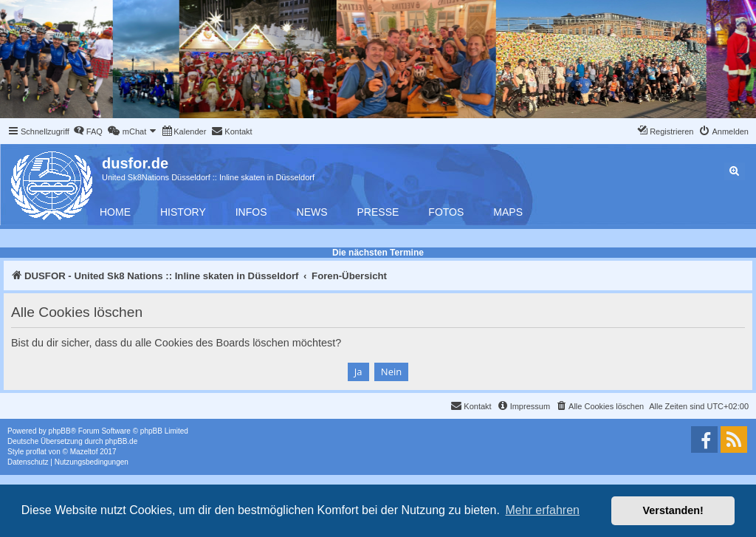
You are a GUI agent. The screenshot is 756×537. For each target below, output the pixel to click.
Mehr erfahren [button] (542, 510)
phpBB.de (121, 441)
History (183, 212)
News (312, 212)
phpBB (60, 431)
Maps (508, 212)
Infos (251, 212)
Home (115, 212)
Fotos (446, 212)
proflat (36, 452)
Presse (378, 212)
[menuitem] (88, 131)
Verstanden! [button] (673, 510)
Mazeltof (84, 452)
